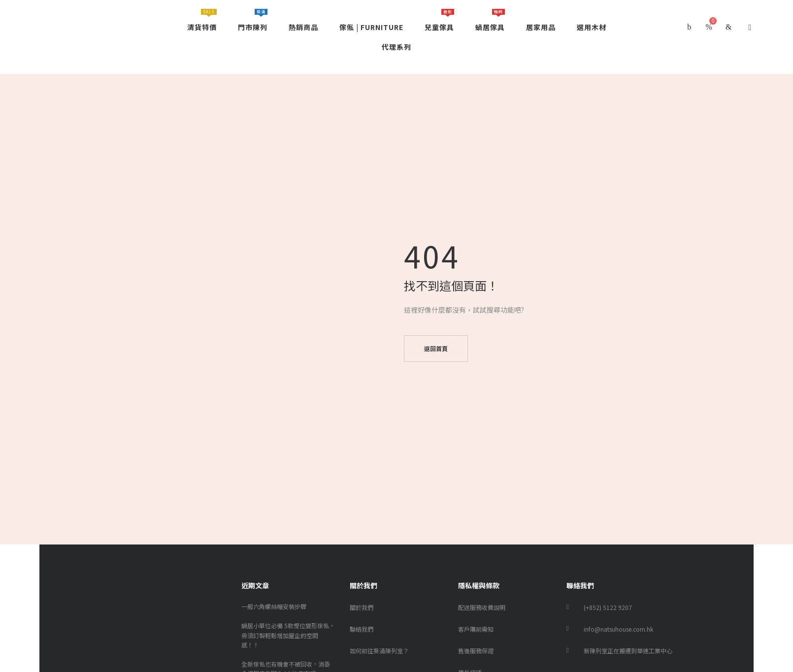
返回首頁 (436, 348)
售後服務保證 (476, 651)
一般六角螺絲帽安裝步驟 (274, 606)
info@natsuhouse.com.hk (618, 629)
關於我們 (362, 607)
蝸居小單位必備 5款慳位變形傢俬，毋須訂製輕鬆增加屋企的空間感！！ (288, 635)
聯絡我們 (362, 629)
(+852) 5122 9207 (608, 607)
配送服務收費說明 (482, 607)
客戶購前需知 (476, 629)
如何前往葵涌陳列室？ (379, 651)
